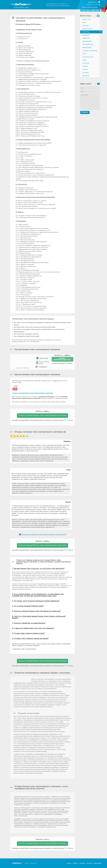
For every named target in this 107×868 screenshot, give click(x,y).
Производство (88, 44)
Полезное (82, 863)
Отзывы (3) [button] (43, 367)
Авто (84, 23)
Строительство (88, 57)
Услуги (85, 70)
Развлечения (87, 48)
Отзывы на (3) (44, 535)
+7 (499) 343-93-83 (91, 5)
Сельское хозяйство (90, 51)
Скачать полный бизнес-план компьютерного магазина (42, 415)
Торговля (86, 63)
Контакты (86, 76)
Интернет (86, 26)
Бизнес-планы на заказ (90, 7)
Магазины (86, 32)
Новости (75, 863)
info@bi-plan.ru (93, 2)
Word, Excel (43, 358)
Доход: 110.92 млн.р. (44, 362)
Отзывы (69, 863)
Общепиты (86, 38)
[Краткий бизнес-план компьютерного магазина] (15, 388)
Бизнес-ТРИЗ (87, 19)
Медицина (86, 35)
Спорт (84, 54)
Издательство (87, 29)
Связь (84, 60)
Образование (87, 41)
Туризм (85, 66)
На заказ (85, 73)
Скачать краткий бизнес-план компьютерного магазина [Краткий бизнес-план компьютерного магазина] (32, 393)
